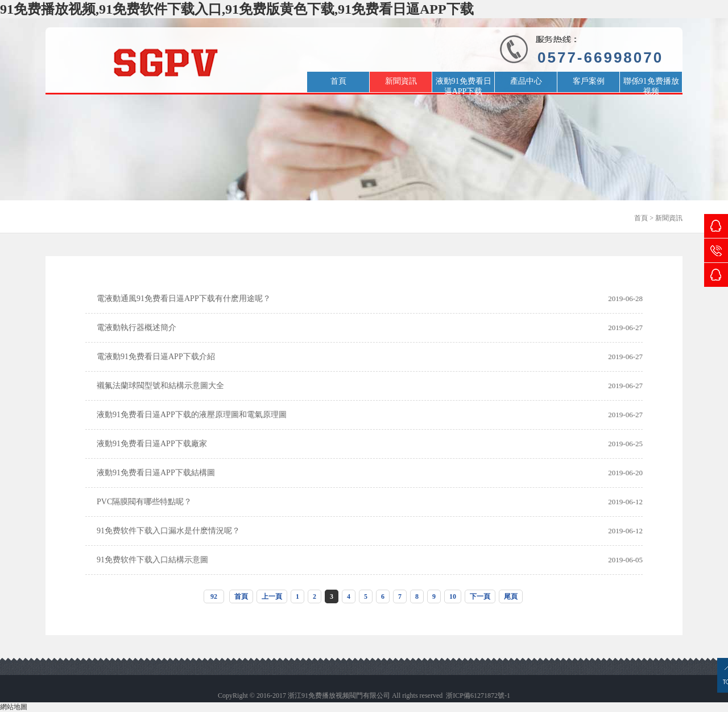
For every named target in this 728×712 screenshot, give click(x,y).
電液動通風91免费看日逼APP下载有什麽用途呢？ (184, 299)
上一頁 (272, 596)
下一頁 (480, 596)
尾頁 (511, 596)
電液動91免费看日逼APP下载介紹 (156, 357)
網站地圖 (14, 707)
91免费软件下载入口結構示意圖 (152, 560)
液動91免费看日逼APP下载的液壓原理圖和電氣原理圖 (192, 415)
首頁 (641, 218)
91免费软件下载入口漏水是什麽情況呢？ (168, 531)
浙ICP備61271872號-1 (478, 695)
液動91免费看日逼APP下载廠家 (152, 444)
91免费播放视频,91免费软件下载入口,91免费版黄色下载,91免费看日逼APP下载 (237, 9)
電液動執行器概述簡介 (136, 328)
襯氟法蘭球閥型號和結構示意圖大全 (160, 386)
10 (453, 596)
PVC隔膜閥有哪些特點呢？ (144, 502)
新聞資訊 (669, 218)
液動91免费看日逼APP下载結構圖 (156, 473)
